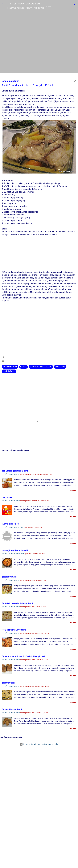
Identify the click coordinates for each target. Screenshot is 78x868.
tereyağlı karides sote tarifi (15, 559)
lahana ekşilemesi (11, 532)
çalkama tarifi (8, 691)
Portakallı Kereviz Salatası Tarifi (17, 612)
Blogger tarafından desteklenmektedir (39, 753)
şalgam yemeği (9, 585)
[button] (75, 90)
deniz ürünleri (9, 380)
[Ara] (75, 5)
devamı (73, 499)
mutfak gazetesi (26, 4)
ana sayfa (16, 15)
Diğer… (64, 15)
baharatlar (51, 15)
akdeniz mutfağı (10, 375)
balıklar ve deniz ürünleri (41, 375)
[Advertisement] (39, 37)
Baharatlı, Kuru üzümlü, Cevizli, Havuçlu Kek (24, 665)
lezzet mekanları (33, 15)
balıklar (24, 375)
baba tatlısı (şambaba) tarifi (15, 479)
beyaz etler (60, 375)
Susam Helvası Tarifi (12, 718)
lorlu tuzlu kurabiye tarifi (14, 638)
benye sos (7, 506)
